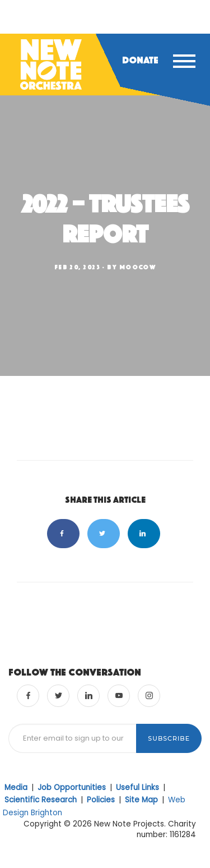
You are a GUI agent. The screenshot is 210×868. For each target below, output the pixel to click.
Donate (140, 60)
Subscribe (169, 738)
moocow (138, 267)
